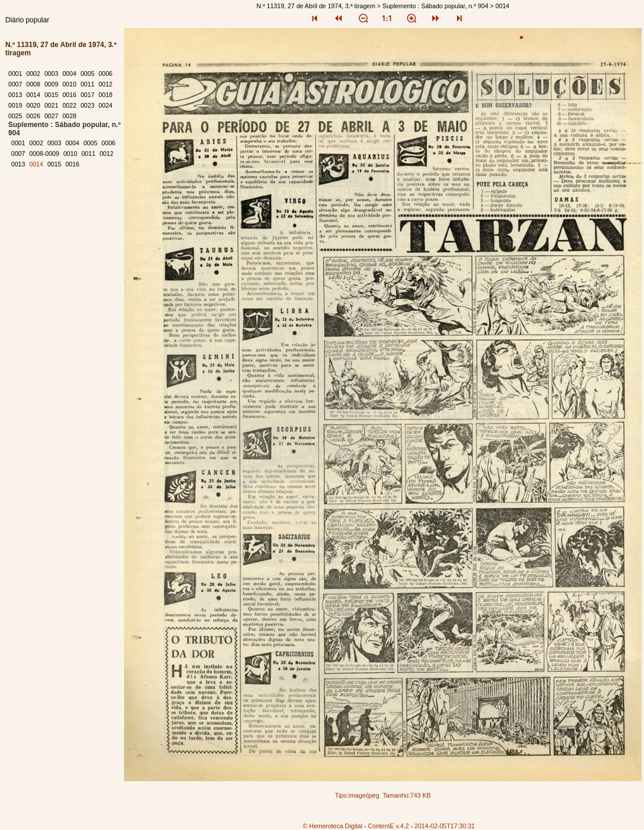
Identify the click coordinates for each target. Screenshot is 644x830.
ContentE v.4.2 (389, 826)
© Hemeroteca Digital (333, 826)
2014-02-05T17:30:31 (445, 826)
